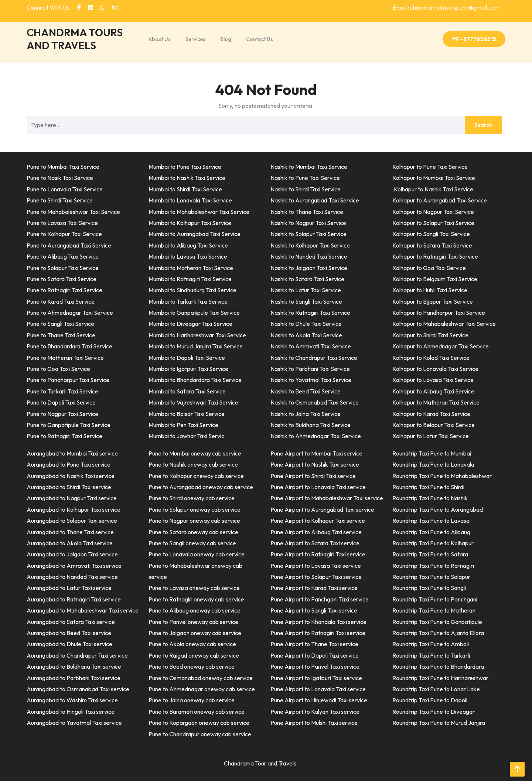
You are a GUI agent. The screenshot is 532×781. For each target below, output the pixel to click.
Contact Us (260, 39)
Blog (226, 39)
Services (195, 39)
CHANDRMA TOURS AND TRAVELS (75, 39)
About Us (160, 39)
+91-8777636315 (474, 39)
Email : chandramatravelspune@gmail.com (446, 7)
